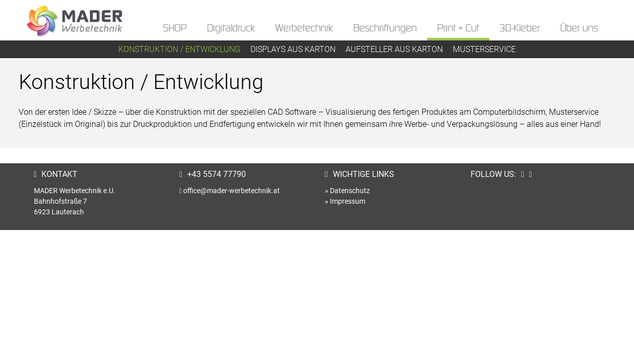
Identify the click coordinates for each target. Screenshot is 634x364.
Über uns (579, 29)
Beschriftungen (385, 29)
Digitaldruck (231, 29)
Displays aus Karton (293, 49)
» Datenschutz (347, 191)
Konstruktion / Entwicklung (179, 49)
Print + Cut (458, 29)
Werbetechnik (304, 29)
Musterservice (484, 49)
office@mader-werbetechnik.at (231, 191)
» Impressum (345, 201)
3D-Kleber (520, 29)
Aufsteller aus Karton (394, 49)
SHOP (175, 29)
